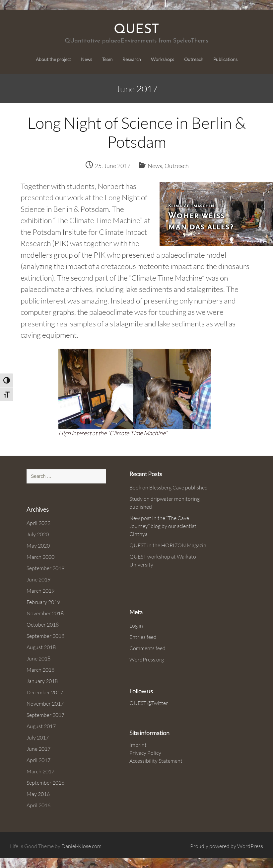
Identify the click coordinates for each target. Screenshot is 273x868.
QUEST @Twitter (149, 703)
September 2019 (45, 568)
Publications (225, 59)
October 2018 (43, 625)
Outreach (194, 59)
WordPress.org (147, 659)
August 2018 (41, 647)
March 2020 (40, 557)
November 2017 (45, 704)
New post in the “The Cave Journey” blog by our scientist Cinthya (163, 526)
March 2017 (40, 771)
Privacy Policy (145, 753)
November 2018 (45, 613)
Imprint (138, 745)
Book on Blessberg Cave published (169, 487)
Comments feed (147, 648)
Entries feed (143, 637)
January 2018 (42, 681)
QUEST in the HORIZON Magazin (168, 545)
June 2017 (38, 749)
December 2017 (45, 692)
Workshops (163, 59)
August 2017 (41, 726)
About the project (53, 59)
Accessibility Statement (156, 761)
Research (132, 59)
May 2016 (38, 794)
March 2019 (40, 591)
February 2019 (43, 602)
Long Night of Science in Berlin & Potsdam (137, 132)
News (87, 59)
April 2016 (38, 805)
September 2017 (45, 715)
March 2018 (40, 670)
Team (107, 59)
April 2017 (38, 760)
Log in (136, 626)
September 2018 (45, 636)
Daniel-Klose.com (81, 846)
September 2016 (45, 783)
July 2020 (38, 534)
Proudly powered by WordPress (227, 846)
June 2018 (38, 658)
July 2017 (38, 738)
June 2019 (38, 579)
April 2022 (38, 523)
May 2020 (38, 546)
